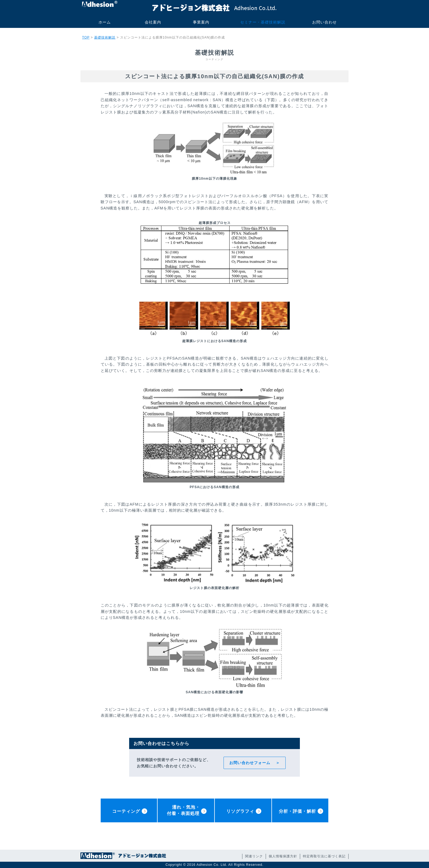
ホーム (105, 22)
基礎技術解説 (105, 37)
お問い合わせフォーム (250, 763)
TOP (86, 37)
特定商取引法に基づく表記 (324, 856)
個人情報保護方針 (283, 856)
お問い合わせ (324, 22)
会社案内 (153, 22)
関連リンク (254, 856)
